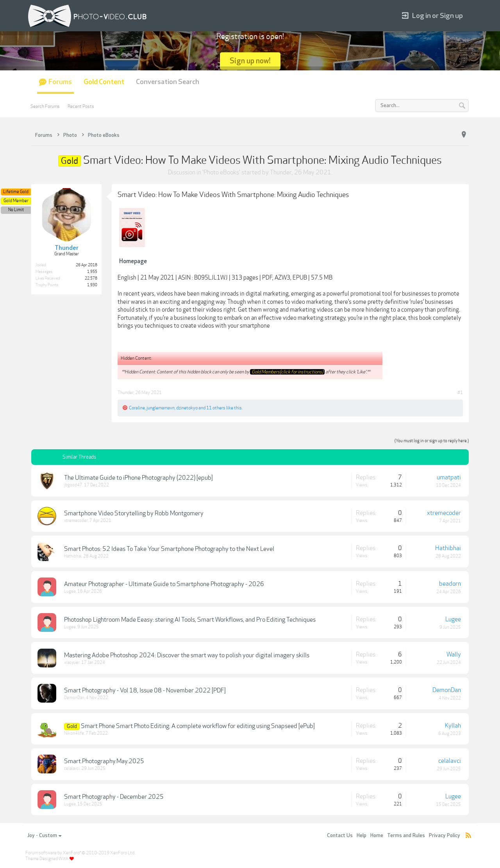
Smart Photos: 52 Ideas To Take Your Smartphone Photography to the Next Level (169, 549)
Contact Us (340, 836)
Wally (454, 655)
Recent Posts (81, 106)
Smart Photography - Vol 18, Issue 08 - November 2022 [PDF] (145, 690)
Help (362, 836)
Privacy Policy (445, 836)
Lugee (70, 591)
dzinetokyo (187, 408)
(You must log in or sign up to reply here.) (432, 441)
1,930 (92, 285)
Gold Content (104, 82)
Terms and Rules (406, 836)
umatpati (449, 477)
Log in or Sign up (432, 16)
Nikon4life (74, 733)
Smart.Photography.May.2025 (104, 761)
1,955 (92, 272)
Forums (60, 82)
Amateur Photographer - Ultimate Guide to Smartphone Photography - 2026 (164, 584)
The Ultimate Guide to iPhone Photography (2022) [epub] (138, 478)
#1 (460, 393)
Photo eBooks (221, 172)
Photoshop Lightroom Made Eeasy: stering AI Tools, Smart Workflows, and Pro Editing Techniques (190, 620)
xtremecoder (76, 521)
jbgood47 (73, 485)
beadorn (450, 584)
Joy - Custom (44, 836)
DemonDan (74, 698)
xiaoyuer (72, 663)
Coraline (137, 408)
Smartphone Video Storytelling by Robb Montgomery (134, 513)
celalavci (72, 768)
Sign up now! (250, 61)
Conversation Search (168, 82)
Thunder (281, 172)
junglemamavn (161, 408)
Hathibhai (73, 556)
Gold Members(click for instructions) (287, 372)
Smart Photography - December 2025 (114, 797)
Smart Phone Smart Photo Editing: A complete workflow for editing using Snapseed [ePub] (198, 726)
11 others (216, 408)
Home (377, 836)
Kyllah (453, 726)
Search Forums (45, 106)
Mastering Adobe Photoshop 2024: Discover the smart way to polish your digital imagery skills (187, 655)
